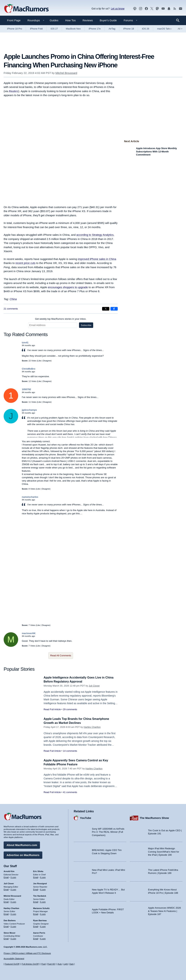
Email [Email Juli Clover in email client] (6, 889)
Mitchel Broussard (66, 73)
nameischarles (30, 497)
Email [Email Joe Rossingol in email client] (36, 889)
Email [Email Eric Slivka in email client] (36, 877)
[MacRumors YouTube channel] (163, 9)
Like (39, 361)
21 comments (11, 309)
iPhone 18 (129, 29)
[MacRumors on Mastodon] (157, 9)
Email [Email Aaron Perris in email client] (36, 938)
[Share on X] (106, 309)
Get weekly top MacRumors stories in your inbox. (61, 319)
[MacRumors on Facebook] (146, 9)
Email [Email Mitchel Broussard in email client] (6, 901)
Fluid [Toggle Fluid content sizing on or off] (43, 964)
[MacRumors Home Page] (26, 9)
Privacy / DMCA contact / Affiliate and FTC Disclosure (27, 953)
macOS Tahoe (165, 29)
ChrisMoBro (29, 369)
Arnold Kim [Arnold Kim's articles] (9, 871)
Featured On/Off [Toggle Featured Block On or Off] (12, 964)
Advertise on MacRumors (23, 854)
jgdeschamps (29, 410)
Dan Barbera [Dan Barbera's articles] (10, 920)
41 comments (70, 792)
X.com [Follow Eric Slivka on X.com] (43, 877)
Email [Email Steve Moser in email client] (6, 938)
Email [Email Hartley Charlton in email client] (6, 914)
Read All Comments (61, 655)
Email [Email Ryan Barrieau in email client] (36, 926)
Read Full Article (52, 709)
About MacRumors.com (22, 844)
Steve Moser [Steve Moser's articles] (10, 932)
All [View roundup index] (180, 29)
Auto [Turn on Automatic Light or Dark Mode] (60, 964)
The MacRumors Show (154, 817)
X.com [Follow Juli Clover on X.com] (13, 889)
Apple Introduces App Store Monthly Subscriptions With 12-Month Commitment (156, 151)
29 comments (70, 709)
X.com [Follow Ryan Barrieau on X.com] (43, 926)
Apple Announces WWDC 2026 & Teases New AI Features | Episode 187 (164, 910)
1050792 (26, 389)
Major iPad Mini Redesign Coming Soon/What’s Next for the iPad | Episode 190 (164, 851)
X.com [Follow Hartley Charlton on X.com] (13, 914)
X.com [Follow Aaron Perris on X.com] (43, 938)
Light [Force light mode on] (66, 964)
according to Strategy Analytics (95, 235)
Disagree (47, 361)
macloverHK (29, 633)
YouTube (86, 817)
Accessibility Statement (14, 959)
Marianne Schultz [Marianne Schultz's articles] (41, 908)
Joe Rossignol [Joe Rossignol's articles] (40, 883)
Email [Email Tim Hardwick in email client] (36, 901)
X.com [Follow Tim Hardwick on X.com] (43, 901)
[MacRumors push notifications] (169, 9)
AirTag (112, 29)
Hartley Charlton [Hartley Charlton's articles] (11, 908)
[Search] (179, 20)
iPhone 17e (95, 29)
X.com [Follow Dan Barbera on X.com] (13, 926)
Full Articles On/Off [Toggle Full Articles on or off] (30, 964)
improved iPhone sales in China (97, 259)
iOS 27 (54, 29)
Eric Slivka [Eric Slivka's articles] (38, 871)
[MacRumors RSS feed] (175, 9)
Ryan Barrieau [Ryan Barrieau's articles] (40, 920)
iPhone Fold (36, 29)
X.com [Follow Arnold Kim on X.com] (13, 877)
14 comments (70, 751)
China (13, 299)
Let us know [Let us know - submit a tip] (118, 9)
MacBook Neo (73, 29)
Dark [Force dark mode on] (71, 964)
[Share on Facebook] (114, 309)
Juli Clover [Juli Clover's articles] (9, 883)
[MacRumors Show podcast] (135, 9)
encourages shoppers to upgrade (68, 287)
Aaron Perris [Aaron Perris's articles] (39, 932)
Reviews (88, 20)
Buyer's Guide (108, 20)
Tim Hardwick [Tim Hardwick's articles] (40, 895)
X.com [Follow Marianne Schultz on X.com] (43, 914)
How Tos (70, 20)
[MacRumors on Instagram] (141, 9)
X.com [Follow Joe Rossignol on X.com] (43, 889)
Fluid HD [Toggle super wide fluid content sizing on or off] (51, 964)
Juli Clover (94, 686)
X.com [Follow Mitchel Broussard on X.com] (13, 901)
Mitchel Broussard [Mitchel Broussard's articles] (12, 895)
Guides (54, 20)
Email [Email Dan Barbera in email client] (6, 926)
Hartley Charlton (92, 727)
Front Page (14, 20)
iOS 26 (145, 29)
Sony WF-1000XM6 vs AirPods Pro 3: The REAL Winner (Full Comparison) (108, 831)
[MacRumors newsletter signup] (181, 9)
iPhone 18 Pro (15, 29)
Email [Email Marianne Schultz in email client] (36, 914)
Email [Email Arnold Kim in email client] (6, 877)
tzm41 (25, 343)
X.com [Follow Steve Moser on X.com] (13, 938)
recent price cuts (25, 263)
